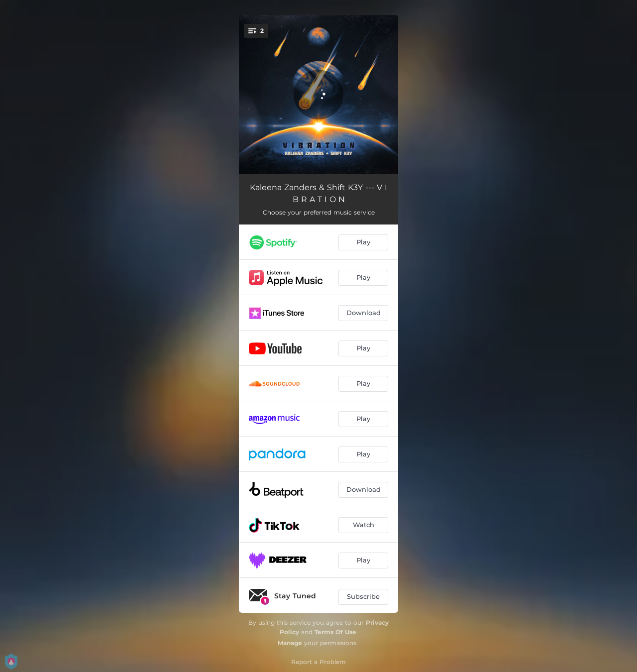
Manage (290, 643)
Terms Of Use (335, 632)
